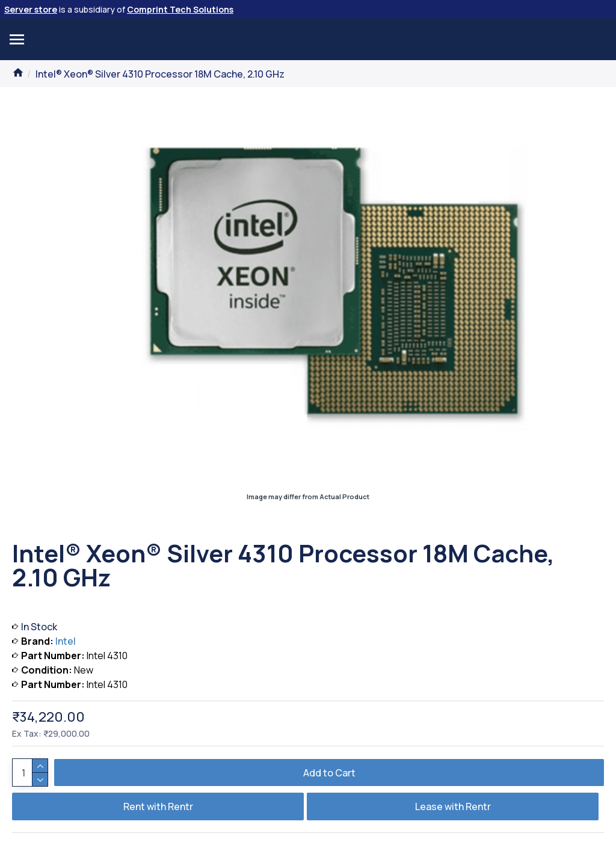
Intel (66, 641)
